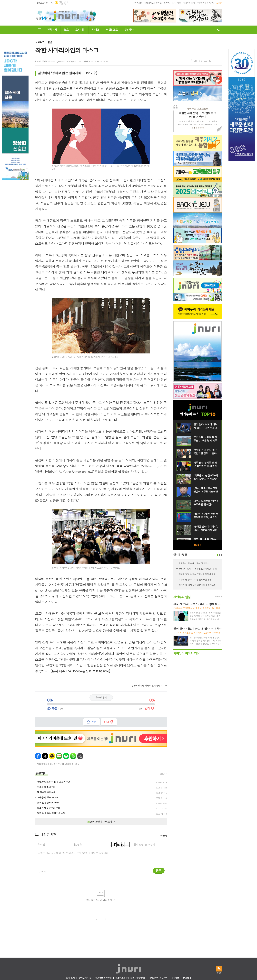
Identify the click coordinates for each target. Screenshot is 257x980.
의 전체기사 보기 (148, 686)
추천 (94, 722)
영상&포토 (112, 29)
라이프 (96, 29)
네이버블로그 (59, 756)
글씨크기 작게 (220, 61)
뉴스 (66, 29)
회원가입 (210, 3)
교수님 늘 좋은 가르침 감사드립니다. (195, 579)
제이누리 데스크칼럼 (198, 109)
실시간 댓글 (180, 555)
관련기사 (41, 773)
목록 (196, 61)
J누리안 (129, 29)
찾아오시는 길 (85, 978)
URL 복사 (80, 756)
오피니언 (80, 29)
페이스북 (38, 756)
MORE (198, 545)
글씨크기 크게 (216, 61)
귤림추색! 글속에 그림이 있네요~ (194, 563)
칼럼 (50, 42)
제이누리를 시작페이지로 (143, 3)
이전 (96, 919)
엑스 (45, 756)
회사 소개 (70, 978)
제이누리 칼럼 (182, 597)
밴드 (73, 756)
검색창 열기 (219, 30)
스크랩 (210, 61)
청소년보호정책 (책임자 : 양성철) (130, 978)
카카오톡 (52, 756)
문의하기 (187, 978)
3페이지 (221, 555)
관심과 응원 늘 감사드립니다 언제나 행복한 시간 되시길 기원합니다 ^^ (199, 574)
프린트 (206, 61)
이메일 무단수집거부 (158, 978)
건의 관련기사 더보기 (101, 822)
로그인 (219, 3)
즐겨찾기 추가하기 (163, 3)
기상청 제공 (63, 4)
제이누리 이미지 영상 (186, 653)
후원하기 (201, 3)
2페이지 (219, 555)
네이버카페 (66, 756)
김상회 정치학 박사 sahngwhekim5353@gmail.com (58, 61)
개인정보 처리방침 (103, 978)
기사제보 (177, 3)
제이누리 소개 (189, 3)
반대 (106, 722)
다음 (105, 919)
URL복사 (191, 61)
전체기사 (52, 29)
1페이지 (217, 555)
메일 (201, 61)
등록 (159, 870)
